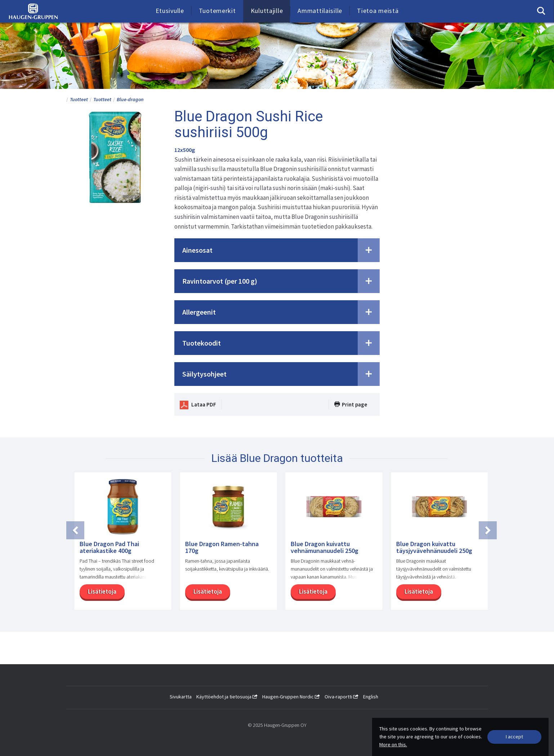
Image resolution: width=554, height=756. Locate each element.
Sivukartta (181, 697)
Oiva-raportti (341, 697)
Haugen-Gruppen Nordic (291, 697)
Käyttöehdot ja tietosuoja (227, 697)
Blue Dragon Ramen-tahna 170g (222, 548)
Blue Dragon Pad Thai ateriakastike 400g (109, 548)
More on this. (393, 744)
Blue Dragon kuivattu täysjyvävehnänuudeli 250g (434, 548)
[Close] (514, 737)
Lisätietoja (101, 591)
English (371, 697)
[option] (119, 544)
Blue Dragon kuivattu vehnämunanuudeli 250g (325, 548)
